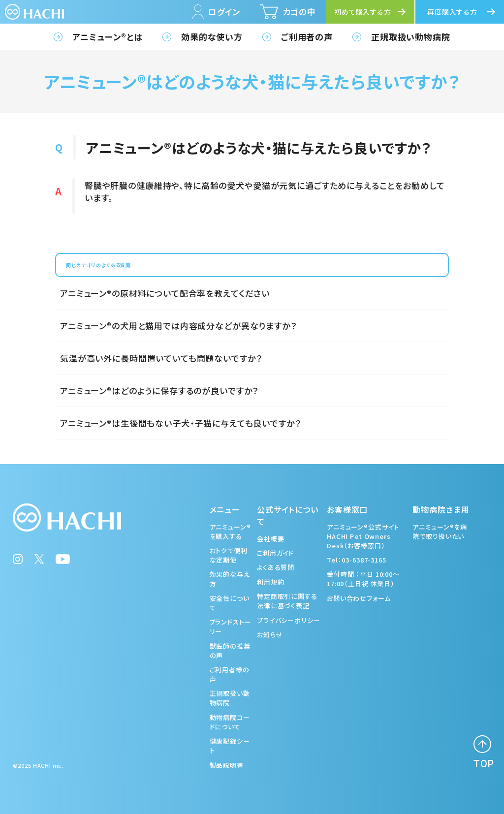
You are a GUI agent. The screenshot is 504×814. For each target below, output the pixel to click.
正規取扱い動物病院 (411, 37)
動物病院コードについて (230, 722)
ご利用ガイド (275, 553)
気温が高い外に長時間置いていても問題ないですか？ (161, 358)
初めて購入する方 (363, 12)
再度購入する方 (452, 12)
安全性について (230, 603)
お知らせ (270, 635)
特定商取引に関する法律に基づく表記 (287, 601)
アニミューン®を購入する (230, 532)
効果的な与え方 (230, 579)
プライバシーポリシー (289, 620)
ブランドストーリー (231, 626)
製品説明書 (227, 765)
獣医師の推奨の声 (230, 651)
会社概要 (270, 539)
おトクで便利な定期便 (229, 555)
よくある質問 (276, 567)
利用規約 (270, 582)
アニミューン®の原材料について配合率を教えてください (165, 293)
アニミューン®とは (108, 37)
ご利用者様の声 (230, 674)
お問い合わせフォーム (359, 598)
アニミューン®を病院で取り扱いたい (440, 532)
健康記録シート (230, 746)
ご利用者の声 (307, 37)
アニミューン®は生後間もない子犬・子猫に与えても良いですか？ (181, 423)
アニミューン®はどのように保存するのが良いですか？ (159, 391)
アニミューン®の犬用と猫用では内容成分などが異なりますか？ (178, 326)
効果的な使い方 (212, 37)
